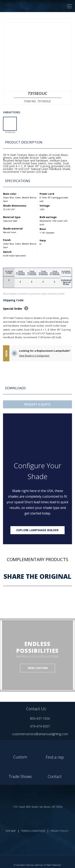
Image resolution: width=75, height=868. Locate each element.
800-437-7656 (40, 718)
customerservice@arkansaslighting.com (40, 734)
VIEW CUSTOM (38, 668)
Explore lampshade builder (37, 530)
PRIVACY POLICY (59, 831)
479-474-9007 (40, 726)
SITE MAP (11, 831)
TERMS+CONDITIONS (33, 831)
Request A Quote (37, 404)
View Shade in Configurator (34, 356)
